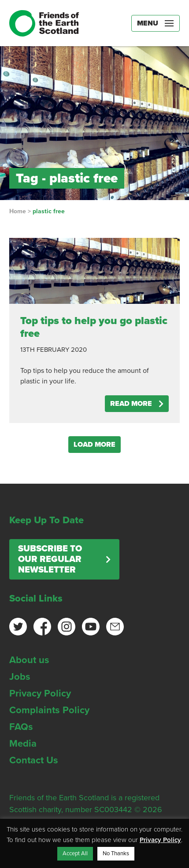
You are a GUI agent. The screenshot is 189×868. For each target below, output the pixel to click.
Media (23, 744)
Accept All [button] (75, 853)
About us (29, 660)
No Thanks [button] (116, 853)
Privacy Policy (40, 693)
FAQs (21, 727)
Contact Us (34, 760)
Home (18, 211)
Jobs (20, 677)
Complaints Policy (49, 710)
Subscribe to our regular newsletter (50, 559)
